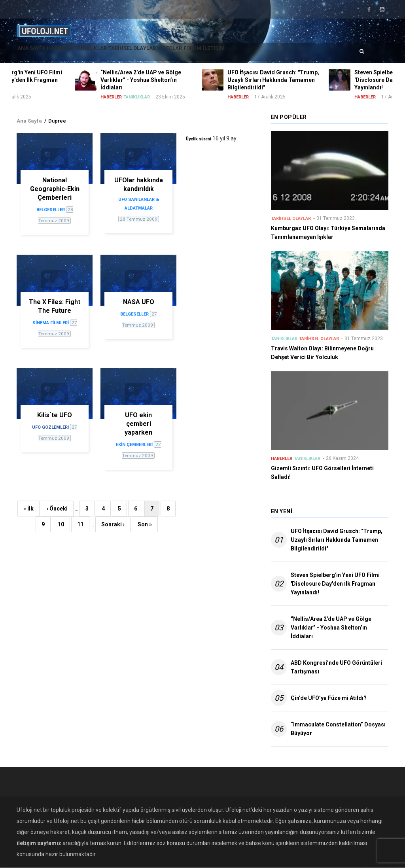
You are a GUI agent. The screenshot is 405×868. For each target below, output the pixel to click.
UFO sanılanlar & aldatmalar (139, 204)
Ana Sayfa (36, 53)
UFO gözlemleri (50, 427)
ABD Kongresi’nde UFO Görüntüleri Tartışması (336, 667)
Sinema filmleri (51, 323)
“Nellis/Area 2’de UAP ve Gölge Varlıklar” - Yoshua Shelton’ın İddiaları (331, 628)
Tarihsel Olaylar (163, 53)
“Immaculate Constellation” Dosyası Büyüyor (338, 729)
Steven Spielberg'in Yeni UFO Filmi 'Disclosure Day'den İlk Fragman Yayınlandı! (335, 584)
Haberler (73, 53)
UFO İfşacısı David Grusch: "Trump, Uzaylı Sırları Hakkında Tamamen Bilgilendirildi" (337, 540)
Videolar (210, 53)
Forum (241, 53)
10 (64, 523)
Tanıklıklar (113, 53)
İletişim (271, 53)
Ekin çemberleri (134, 445)
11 (83, 523)
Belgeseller (51, 210)
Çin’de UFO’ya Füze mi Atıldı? (329, 698)
